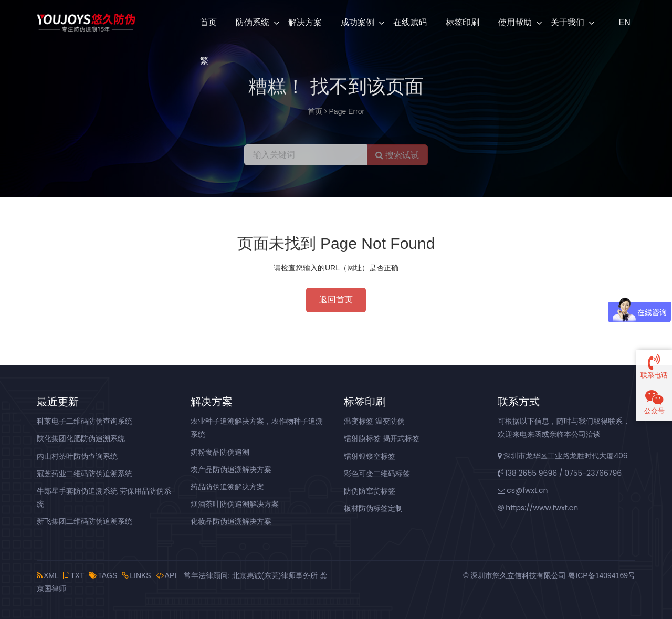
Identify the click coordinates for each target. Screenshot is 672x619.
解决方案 (305, 22)
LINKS (136, 575)
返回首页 (336, 300)
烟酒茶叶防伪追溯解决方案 (235, 504)
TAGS (103, 575)
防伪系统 (253, 22)
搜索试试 (397, 155)
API (166, 575)
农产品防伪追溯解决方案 (231, 469)
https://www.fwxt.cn (538, 508)
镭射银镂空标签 (370, 456)
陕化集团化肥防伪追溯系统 (81, 438)
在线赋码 (410, 22)
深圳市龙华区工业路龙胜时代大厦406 (563, 456)
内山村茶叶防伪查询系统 (77, 456)
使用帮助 (515, 22)
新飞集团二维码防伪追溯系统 (85, 521)
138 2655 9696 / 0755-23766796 (560, 473)
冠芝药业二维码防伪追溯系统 (85, 474)
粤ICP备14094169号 (602, 575)
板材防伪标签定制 (373, 508)
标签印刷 (463, 22)
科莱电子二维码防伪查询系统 (85, 421)
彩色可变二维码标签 (377, 474)
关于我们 (568, 22)
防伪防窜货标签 (370, 491)
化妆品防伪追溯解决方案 (231, 521)
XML (48, 575)
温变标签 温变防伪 (374, 421)
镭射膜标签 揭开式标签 (382, 438)
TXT (73, 575)
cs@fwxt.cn (523, 490)
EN (624, 22)
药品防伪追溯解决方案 (227, 487)
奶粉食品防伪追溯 (220, 452)
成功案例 (358, 22)
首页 (208, 22)
